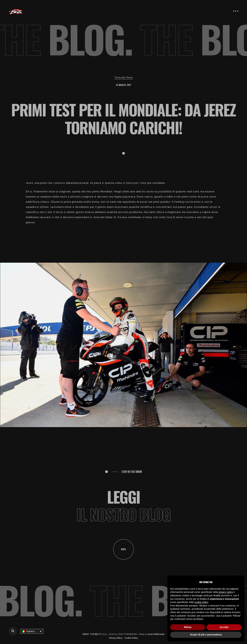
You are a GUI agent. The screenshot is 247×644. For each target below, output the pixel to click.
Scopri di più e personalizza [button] (206, 635)
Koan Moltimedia (156, 634)
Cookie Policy (131, 638)
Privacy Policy (116, 638)
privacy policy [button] (226, 592)
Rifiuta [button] (188, 627)
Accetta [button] (224, 627)
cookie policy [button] (201, 602)
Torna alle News (124, 77)
